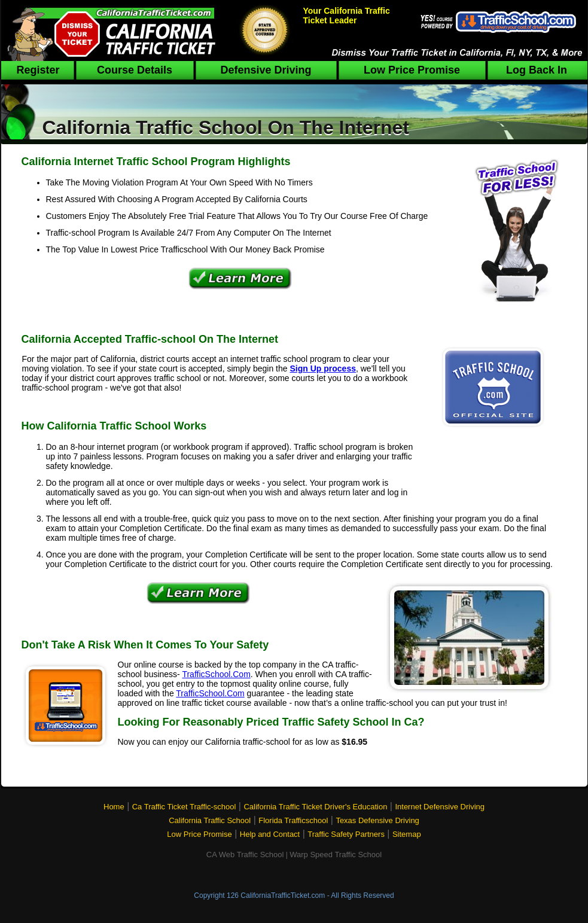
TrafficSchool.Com (216, 674)
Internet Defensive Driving (440, 807)
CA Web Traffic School (245, 855)
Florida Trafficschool (293, 820)
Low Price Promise (412, 70)
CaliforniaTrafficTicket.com (283, 895)
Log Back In (537, 70)
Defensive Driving (266, 70)
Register (38, 70)
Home (114, 807)
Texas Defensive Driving (377, 820)
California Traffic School (210, 820)
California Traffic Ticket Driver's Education (315, 807)
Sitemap (407, 834)
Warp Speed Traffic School (336, 855)
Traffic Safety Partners (346, 834)
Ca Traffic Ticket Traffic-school (184, 807)
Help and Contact (270, 834)
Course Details (135, 70)
